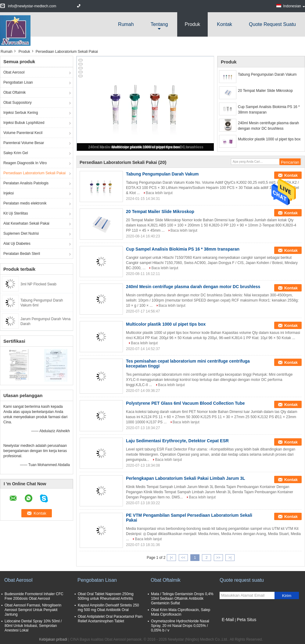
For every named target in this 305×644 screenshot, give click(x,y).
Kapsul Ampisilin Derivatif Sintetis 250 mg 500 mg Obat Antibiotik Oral (108, 608)
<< (183, 558)
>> (218, 558)
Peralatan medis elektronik (25, 203)
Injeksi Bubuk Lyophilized (24, 123)
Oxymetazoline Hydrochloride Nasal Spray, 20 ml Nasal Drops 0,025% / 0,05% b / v (180, 626)
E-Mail (228, 620)
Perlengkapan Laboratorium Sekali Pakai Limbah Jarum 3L (186, 478)
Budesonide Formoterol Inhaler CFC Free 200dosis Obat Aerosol (34, 596)
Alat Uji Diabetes (17, 244)
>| (230, 558)
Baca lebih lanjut (159, 193)
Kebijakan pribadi (53, 639)
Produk (193, 24)
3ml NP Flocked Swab (38, 284)
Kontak (224, 24)
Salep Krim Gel (16, 153)
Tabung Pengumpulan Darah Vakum (267, 74)
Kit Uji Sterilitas (16, 213)
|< (171, 558)
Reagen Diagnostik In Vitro (25, 163)
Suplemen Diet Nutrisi (21, 233)
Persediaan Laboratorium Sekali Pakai (34, 173)
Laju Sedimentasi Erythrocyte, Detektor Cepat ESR (177, 441)
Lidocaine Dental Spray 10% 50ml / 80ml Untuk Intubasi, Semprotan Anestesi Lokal (33, 626)
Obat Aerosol (14, 72)
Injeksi (9, 193)
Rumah (126, 24)
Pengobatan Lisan (18, 82)
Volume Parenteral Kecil (23, 133)
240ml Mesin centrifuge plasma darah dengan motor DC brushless (268, 126)
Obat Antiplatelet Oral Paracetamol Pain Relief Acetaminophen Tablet (110, 619)
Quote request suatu (272, 24)
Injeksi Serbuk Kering (21, 113)
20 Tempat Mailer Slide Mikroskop (265, 91)
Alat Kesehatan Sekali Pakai (26, 223)
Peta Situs (246, 620)
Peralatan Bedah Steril (22, 254)
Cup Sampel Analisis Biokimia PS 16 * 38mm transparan (269, 110)
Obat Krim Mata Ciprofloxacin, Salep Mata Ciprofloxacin (181, 612)
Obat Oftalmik (14, 92)
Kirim (287, 596)
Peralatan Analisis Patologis (26, 183)
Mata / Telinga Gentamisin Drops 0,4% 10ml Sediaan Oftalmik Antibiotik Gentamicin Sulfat (182, 599)
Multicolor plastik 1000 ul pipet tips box (146, 147)
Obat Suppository (18, 103)
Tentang (159, 24)
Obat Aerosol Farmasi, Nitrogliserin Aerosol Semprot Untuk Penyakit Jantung (33, 610)
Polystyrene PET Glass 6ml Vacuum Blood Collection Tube (185, 403)
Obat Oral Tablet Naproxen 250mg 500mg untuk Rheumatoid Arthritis (106, 596)
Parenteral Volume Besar (24, 143)
